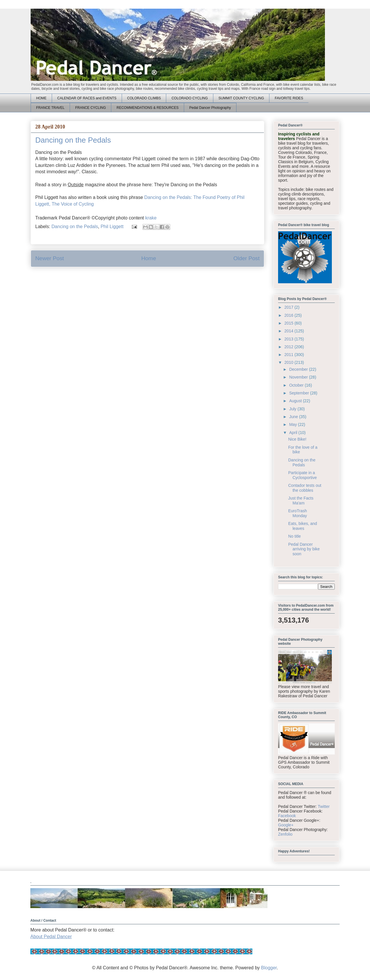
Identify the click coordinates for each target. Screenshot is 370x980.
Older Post (246, 258)
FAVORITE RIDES (289, 98)
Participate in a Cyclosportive (303, 475)
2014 (289, 331)
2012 (289, 347)
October (297, 385)
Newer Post (50, 258)
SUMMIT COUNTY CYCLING (241, 98)
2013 (289, 339)
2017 (289, 307)
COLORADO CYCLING (189, 98)
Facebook (287, 816)
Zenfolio (285, 834)
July (293, 409)
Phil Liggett (112, 227)
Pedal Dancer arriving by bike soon (304, 549)
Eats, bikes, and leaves (303, 526)
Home (149, 258)
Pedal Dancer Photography (210, 108)
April (294, 433)
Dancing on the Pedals (75, 227)
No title (295, 536)
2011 (289, 355)
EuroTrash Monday (298, 513)
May (293, 424)
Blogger (269, 968)
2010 (289, 362)
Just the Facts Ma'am (301, 501)
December (299, 369)
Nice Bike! (297, 439)
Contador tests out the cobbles (305, 488)
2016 (289, 315)
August (296, 401)
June (294, 417)
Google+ (286, 825)
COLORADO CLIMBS (144, 98)
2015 (289, 323)
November (299, 377)
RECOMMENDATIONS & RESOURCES (147, 108)
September (299, 393)
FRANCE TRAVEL (50, 108)
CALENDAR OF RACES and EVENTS (87, 98)
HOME (41, 98)
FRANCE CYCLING (90, 108)
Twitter (324, 806)
